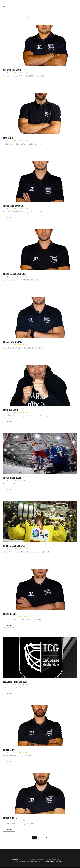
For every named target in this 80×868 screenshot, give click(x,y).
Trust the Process (13, 478)
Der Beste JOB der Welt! (15, 546)
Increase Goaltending (8, 73)
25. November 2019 (18, 73)
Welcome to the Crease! (15, 682)
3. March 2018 (17, 481)
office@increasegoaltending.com (30, 862)
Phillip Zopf (9, 750)
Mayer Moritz (10, 818)
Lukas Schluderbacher (15, 274)
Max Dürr (8, 138)
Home (5, 18)
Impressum (15, 860)
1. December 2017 (18, 617)
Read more (9, 82)
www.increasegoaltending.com (54, 862)
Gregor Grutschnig (13, 342)
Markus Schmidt (12, 410)
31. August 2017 (18, 753)
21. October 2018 (18, 277)
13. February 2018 (18, 549)
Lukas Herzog (10, 614)
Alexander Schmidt (13, 70)
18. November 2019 (18, 141)
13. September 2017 (18, 685)
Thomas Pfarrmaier (13, 206)
